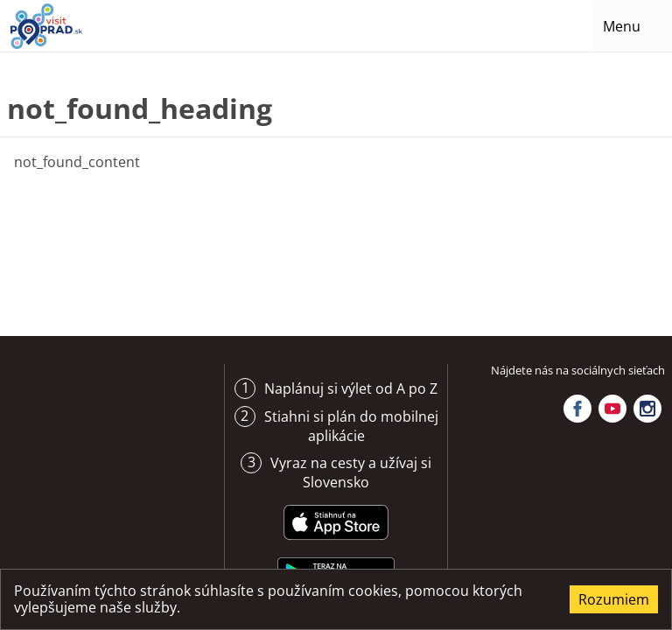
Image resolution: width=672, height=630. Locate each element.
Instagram (647, 409)
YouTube (612, 409)
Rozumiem (614, 599)
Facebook (577, 409)
